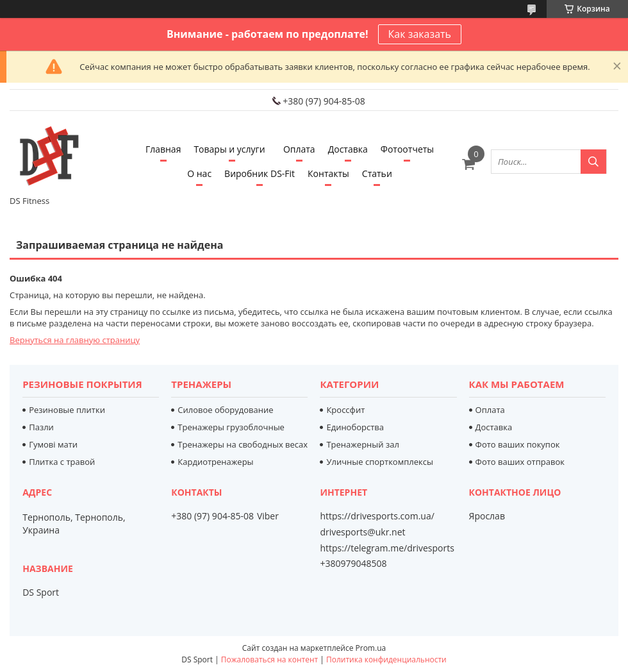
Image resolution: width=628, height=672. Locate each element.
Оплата (299, 149)
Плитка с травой (62, 462)
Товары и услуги (229, 149)
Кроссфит (345, 410)
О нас (199, 173)
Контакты (328, 173)
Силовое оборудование (225, 410)
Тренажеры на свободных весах (243, 444)
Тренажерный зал (362, 444)
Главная (163, 149)
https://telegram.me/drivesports (387, 548)
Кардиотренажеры (215, 462)
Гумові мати (53, 444)
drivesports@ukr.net (362, 532)
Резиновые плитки (67, 410)
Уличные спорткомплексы (380, 462)
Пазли (41, 427)
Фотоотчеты (407, 149)
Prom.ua (371, 648)
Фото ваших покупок (518, 444)
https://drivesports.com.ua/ (377, 516)
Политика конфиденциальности (386, 659)
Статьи (377, 173)
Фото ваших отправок (520, 462)
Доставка (348, 149)
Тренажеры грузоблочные (231, 427)
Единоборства (355, 427)
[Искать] (593, 162)
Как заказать (420, 34)
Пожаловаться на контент (269, 659)
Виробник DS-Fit (260, 173)
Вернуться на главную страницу (75, 340)
